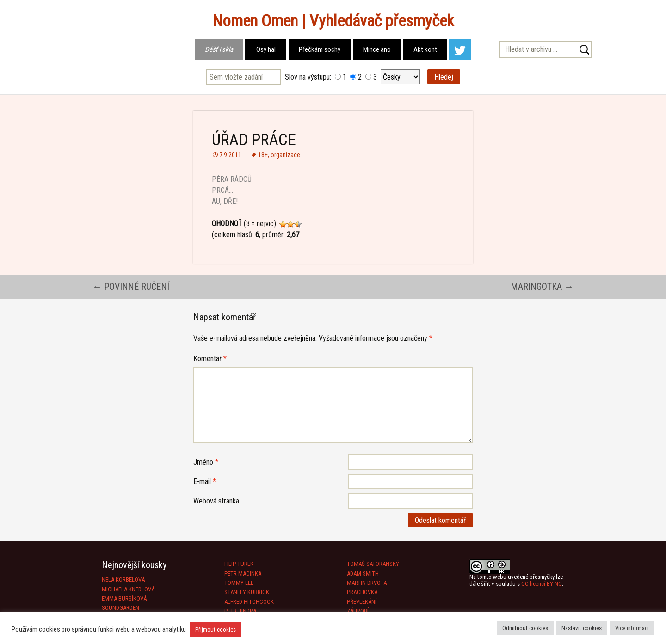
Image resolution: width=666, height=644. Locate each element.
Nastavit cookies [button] (582, 628)
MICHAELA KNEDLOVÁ (128, 589)
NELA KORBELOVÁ (123, 580)
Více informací (632, 628)
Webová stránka (216, 501)
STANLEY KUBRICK (247, 592)
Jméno (206, 462)
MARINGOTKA (542, 287)
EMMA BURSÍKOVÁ (124, 598)
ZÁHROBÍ (358, 611)
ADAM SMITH (363, 573)
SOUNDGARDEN (120, 608)
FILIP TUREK (239, 564)
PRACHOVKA (362, 592)
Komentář (210, 359)
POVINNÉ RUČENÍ (131, 287)
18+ (263, 155)
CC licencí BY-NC (542, 584)
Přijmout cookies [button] (216, 629)
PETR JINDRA (240, 611)
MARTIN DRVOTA (367, 583)
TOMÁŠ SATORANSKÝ (373, 564)
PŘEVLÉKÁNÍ (362, 602)
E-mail (205, 481)
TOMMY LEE (239, 583)
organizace (285, 155)
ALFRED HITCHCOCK (249, 602)
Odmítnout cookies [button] (525, 628)
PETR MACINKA (243, 573)
